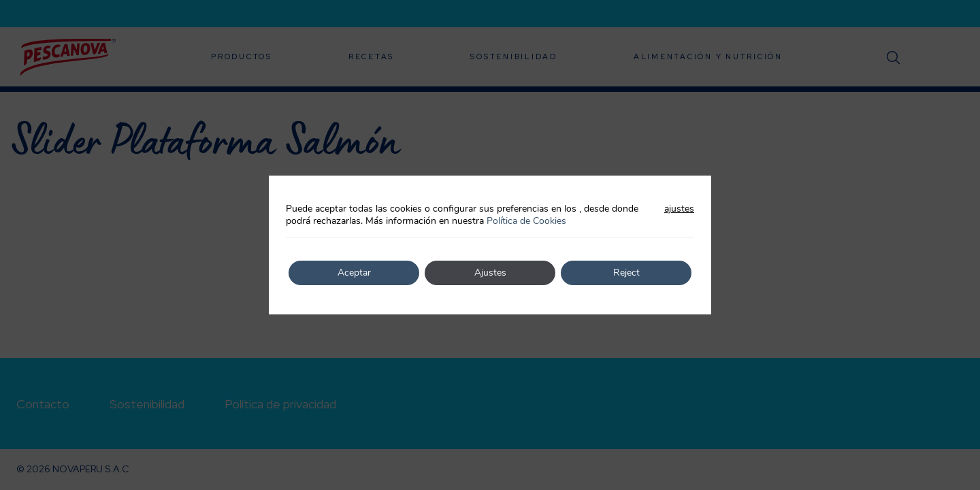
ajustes (679, 209)
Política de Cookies (526, 221)
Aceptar (354, 273)
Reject (626, 273)
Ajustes (490, 273)
